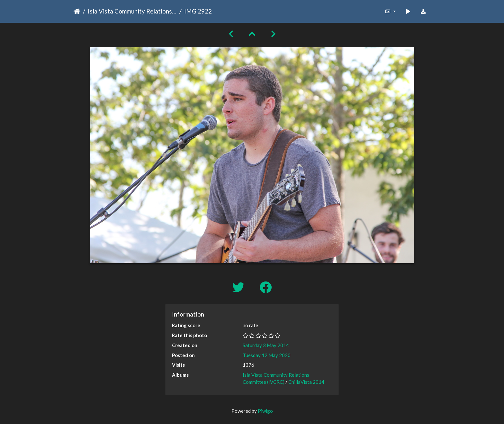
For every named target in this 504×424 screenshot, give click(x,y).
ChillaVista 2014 (306, 382)
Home (77, 11)
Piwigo (265, 411)
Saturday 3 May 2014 (266, 345)
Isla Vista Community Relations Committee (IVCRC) (132, 11)
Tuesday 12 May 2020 (267, 355)
